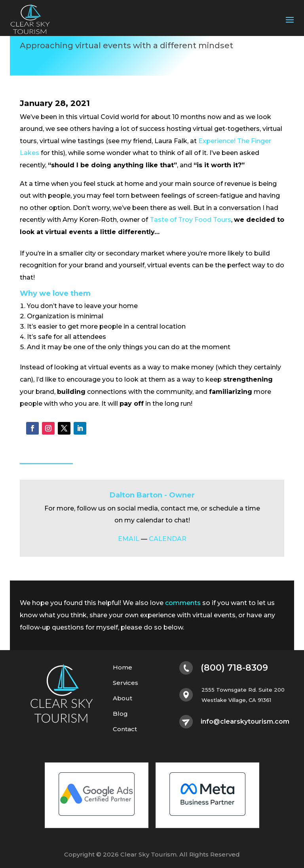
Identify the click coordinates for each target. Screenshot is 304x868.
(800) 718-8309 (234, 668)
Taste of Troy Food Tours (190, 220)
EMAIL (129, 539)
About (123, 699)
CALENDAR (168, 539)
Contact (125, 729)
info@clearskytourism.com (245, 722)
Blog (120, 714)
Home (123, 668)
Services (125, 683)
